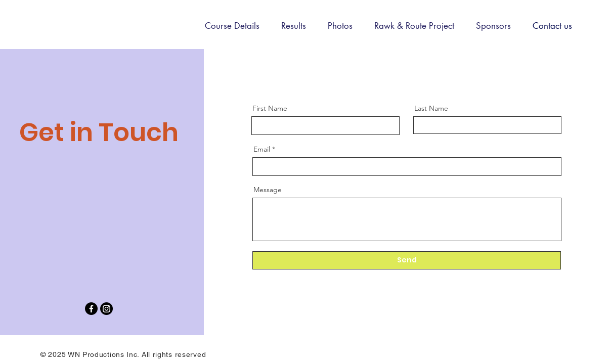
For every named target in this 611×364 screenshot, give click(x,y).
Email (262, 149)
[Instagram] (106, 309)
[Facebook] (91, 309)
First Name (270, 108)
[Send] (407, 260)
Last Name (431, 108)
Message (268, 190)
